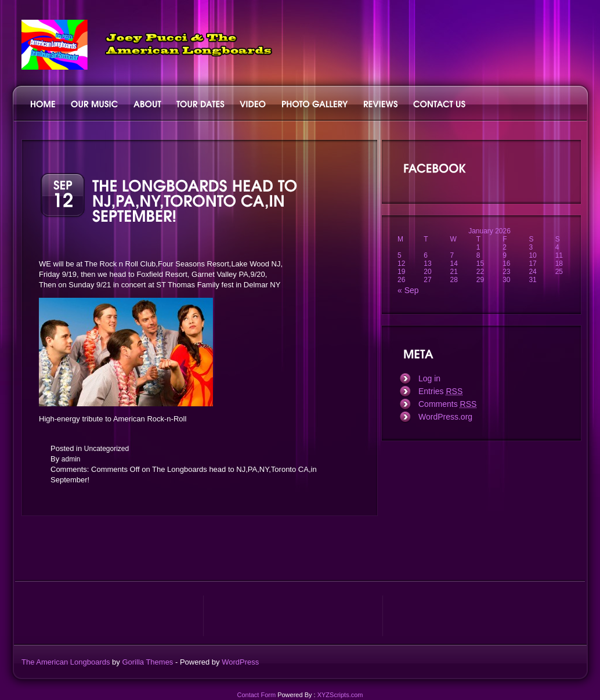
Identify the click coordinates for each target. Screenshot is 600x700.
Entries (440, 391)
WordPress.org (445, 417)
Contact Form (256, 695)
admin (71, 459)
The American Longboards (66, 662)
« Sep (408, 290)
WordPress (240, 662)
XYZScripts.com (340, 695)
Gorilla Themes (147, 662)
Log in (429, 378)
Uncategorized (106, 449)
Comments (447, 404)
